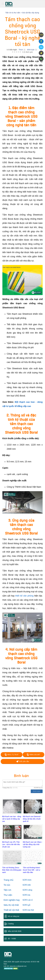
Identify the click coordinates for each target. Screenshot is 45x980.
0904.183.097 (33, 755)
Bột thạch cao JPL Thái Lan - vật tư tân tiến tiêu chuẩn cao (11, 844)
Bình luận (31, 50)
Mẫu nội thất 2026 (15, 931)
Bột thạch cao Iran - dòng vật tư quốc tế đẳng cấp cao (12, 819)
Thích (21, 50)
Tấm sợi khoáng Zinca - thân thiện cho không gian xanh (12, 870)
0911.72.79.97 (12, 755)
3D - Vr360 (12, 939)
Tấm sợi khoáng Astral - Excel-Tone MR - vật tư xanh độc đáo (32, 870)
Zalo (41, 47)
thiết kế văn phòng (24, 596)
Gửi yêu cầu (22, 761)
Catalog (11, 924)
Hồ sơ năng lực (14, 916)
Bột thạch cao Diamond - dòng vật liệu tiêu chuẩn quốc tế (32, 819)
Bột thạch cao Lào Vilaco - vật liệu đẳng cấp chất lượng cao (33, 844)
